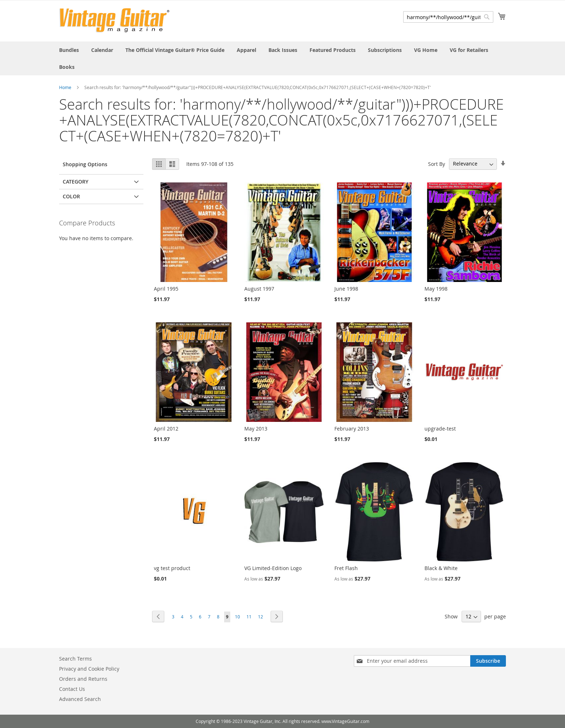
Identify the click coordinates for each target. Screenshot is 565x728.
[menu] (282, 58)
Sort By (437, 164)
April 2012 (166, 429)
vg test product (172, 568)
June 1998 (346, 289)
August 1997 (259, 289)
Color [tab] (71, 196)
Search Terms (75, 659)
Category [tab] (75, 182)
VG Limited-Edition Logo (273, 568)
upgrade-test (440, 429)
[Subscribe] (488, 661)
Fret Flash (346, 568)
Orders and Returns (83, 679)
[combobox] (448, 17)
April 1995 (166, 289)
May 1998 (436, 289)
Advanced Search (80, 699)
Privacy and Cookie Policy (89, 669)
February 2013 (352, 429)
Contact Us (72, 689)
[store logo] (114, 20)
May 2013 (256, 429)
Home (65, 87)
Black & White (441, 568)
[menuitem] (69, 50)
